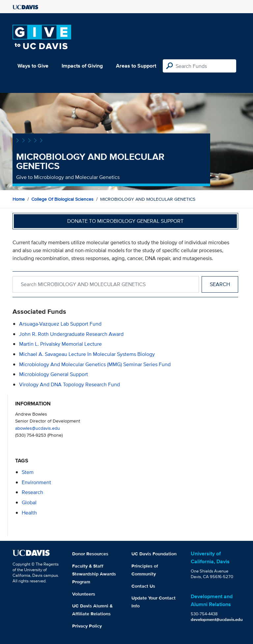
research (32, 492)
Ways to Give (33, 66)
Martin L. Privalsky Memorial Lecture (60, 344)
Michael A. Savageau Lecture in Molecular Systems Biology (87, 354)
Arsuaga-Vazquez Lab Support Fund (60, 324)
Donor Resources (90, 554)
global (29, 502)
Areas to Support (136, 66)
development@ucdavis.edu (217, 619)
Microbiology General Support (54, 374)
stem (28, 472)
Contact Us (143, 586)
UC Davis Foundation (154, 554)
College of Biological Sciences (62, 199)
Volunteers (84, 594)
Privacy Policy (87, 626)
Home (19, 199)
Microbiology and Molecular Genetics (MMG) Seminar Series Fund (95, 364)
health (29, 513)
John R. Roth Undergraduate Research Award (71, 334)
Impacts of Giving (82, 66)
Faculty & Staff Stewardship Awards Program (94, 574)
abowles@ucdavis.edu (38, 428)
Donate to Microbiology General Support (125, 221)
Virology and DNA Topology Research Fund (70, 384)
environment (36, 482)
